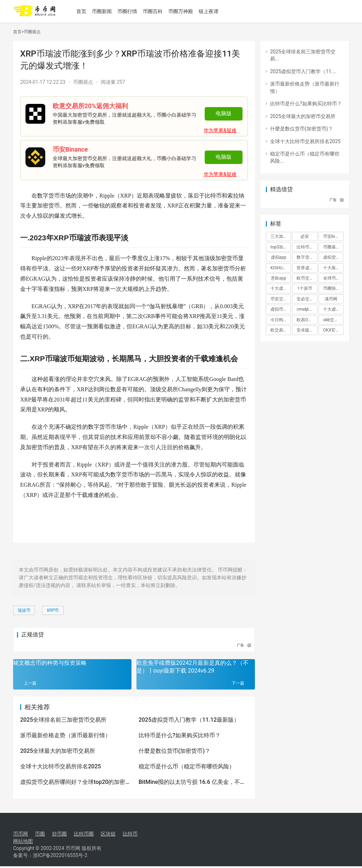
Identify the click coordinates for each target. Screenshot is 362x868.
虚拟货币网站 (333, 257)
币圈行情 (131, 11)
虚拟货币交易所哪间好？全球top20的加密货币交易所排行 (73, 782)
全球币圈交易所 (333, 278)
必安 (305, 236)
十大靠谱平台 (333, 268)
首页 (85, 11)
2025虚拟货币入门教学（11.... (303, 71)
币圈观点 (32, 32)
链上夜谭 (212, 11)
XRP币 (53, 610)
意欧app (279, 278)
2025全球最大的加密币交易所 (58, 751)
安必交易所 (307, 299)
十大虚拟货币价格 (281, 288)
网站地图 (23, 841)
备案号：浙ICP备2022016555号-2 (50, 857)
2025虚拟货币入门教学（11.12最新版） (189, 720)
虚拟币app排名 (281, 309)
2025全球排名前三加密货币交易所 (63, 720)
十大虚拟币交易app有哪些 (333, 309)
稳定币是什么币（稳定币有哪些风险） (187, 766)
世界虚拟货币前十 (307, 268)
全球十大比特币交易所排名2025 (60, 766)
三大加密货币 (281, 236)
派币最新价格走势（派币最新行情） (65, 735)
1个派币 (305, 288)
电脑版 (224, 113)
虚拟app (279, 257)
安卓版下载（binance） (307, 330)
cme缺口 (305, 309)
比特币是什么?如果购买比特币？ (180, 735)
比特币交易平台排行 (307, 247)
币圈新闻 (105, 11)
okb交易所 (333, 320)
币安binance (333, 236)
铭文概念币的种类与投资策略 (50, 663)
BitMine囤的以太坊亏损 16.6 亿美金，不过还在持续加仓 (192, 782)
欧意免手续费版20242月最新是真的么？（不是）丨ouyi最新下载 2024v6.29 (192, 667)
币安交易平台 (281, 299)
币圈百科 (156, 11)
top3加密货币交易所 (281, 247)
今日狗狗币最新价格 (281, 320)
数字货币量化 (307, 257)
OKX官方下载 (333, 330)
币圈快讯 (332, 288)
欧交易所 (279, 330)
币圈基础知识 (333, 247)
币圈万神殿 (184, 11)
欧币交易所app (307, 278)
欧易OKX (305, 320)
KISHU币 (279, 268)
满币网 (331, 299)
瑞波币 (24, 610)
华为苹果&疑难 (220, 130)
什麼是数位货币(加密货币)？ (174, 751)
